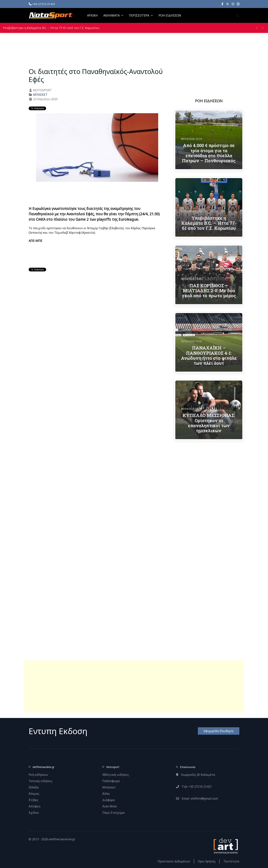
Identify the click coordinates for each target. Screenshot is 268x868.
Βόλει (106, 794)
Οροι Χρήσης (207, 861)
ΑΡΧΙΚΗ (92, 15)
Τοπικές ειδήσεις (41, 781)
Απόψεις (35, 806)
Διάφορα (109, 800)
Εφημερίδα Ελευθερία (219, 731)
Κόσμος (34, 794)
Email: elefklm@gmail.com (197, 798)
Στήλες (33, 800)
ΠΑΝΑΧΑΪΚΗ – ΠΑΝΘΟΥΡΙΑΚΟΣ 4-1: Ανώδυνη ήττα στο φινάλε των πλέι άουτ (209, 355)
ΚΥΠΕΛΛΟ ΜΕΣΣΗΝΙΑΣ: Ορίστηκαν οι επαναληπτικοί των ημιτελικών (209, 423)
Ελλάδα (34, 787)
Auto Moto (110, 806)
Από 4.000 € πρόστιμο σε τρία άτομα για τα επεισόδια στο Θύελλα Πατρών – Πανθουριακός (209, 153)
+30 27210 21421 (42, 4)
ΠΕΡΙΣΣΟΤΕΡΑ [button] (141, 15)
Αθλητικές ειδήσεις (116, 775)
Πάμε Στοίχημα (114, 813)
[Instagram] (233, 4)
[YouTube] (238, 4)
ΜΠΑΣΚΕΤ (40, 95)
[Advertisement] (134, 686)
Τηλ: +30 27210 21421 (194, 787)
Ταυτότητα (231, 861)
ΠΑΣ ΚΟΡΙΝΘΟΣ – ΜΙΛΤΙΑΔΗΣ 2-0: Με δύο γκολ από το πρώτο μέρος (209, 291)
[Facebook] (222, 4)
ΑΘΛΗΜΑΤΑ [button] (113, 15)
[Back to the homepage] (51, 15)
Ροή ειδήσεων (38, 775)
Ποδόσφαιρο (111, 781)
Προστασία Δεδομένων (174, 861)
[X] (228, 4)
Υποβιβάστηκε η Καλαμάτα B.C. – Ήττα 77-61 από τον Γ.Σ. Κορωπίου (51, 28)
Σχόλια (34, 813)
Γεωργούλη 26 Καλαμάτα (196, 775)
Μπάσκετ (109, 787)
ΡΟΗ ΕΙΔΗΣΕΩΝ (170, 15)
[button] (237, 15)
